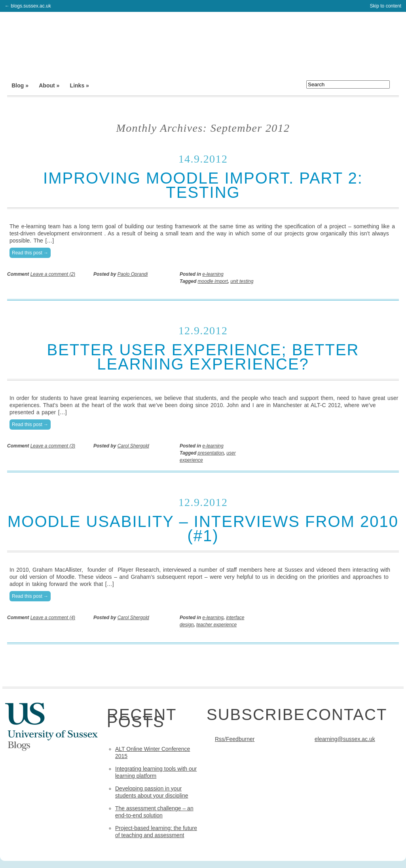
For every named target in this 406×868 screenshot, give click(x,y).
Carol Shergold (133, 446)
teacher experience (216, 625)
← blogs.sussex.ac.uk (28, 6)
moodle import (213, 281)
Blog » (20, 85)
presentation (211, 453)
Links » (80, 85)
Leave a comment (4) (53, 618)
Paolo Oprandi (133, 274)
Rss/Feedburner (235, 739)
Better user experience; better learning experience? (203, 357)
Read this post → (30, 253)
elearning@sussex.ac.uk (345, 739)
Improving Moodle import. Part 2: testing (203, 185)
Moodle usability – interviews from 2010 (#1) (203, 529)
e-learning (213, 274)
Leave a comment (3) (53, 446)
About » (49, 85)
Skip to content (386, 6)
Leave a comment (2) (53, 274)
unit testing (242, 281)
